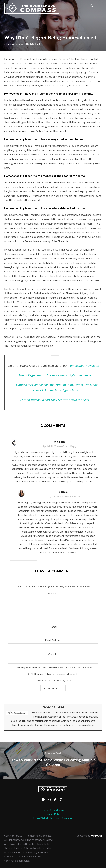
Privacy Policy (53, 814)
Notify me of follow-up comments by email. (54, 674)
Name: (53, 627)
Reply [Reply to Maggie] (73, 446)
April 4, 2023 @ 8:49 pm (55, 446)
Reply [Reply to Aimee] (77, 497)
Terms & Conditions (53, 810)
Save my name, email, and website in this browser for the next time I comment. (55, 668)
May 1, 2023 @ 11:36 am (59, 497)
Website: (53, 654)
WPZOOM (96, 836)
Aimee (63, 492)
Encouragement (16, 44)
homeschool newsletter (85, 366)
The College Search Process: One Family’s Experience (55, 375)
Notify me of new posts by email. (54, 681)
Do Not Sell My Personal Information (53, 818)
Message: (53, 594)
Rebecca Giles (53, 707)
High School (33, 44)
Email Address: (53, 640)
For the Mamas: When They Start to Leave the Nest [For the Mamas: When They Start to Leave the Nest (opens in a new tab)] (55, 400)
